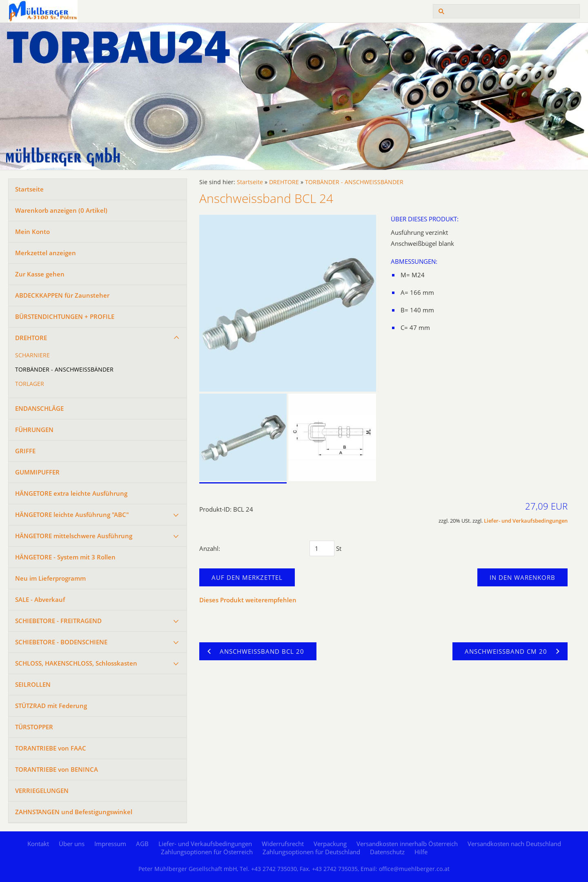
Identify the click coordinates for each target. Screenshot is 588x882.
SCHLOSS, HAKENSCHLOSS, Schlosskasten (76, 663)
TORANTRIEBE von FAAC (51, 748)
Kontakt (38, 844)
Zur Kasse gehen (40, 274)
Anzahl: (210, 548)
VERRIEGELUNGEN (42, 791)
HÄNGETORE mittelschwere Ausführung (74, 536)
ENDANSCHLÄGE (39, 408)
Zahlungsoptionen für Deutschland (311, 852)
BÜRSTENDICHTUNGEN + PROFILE (65, 316)
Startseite (29, 189)
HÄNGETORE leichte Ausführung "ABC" (72, 514)
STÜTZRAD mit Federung (51, 706)
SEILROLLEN (33, 684)
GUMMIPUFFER (37, 472)
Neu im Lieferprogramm (50, 578)
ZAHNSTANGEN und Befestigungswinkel (74, 812)
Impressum (110, 844)
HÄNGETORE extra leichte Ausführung (71, 493)
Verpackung (330, 844)
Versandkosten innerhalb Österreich (407, 844)
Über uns (72, 844)
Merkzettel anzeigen (46, 253)
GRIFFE (25, 451)
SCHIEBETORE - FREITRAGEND (58, 621)
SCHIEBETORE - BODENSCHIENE (61, 642)
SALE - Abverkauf (40, 599)
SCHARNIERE (32, 355)
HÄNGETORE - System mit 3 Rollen (65, 557)
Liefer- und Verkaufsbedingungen (526, 521)
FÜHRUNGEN (34, 430)
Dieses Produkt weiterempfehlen (248, 600)
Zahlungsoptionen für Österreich (207, 852)
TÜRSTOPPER (34, 727)
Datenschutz (387, 852)
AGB (142, 844)
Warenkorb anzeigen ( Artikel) (61, 210)
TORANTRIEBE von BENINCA (57, 769)
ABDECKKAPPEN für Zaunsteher (62, 295)
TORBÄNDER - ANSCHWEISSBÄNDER (64, 370)
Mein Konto (32, 232)
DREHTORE (31, 338)
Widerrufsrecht (283, 844)
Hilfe (421, 852)
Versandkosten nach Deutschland (514, 844)
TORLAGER (30, 384)
